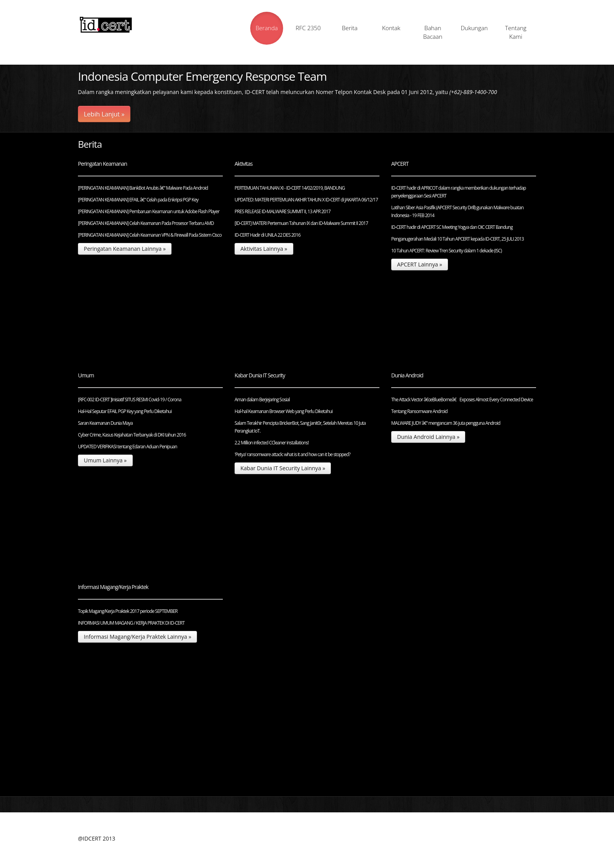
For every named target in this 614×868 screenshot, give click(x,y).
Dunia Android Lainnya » (428, 437)
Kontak (391, 28)
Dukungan (474, 28)
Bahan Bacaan (433, 32)
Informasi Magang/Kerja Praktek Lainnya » (137, 637)
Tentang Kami (516, 32)
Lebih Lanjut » (104, 114)
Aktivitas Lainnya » (264, 249)
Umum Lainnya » (105, 460)
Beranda (266, 28)
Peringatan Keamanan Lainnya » (125, 249)
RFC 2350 (308, 28)
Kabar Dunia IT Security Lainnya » (283, 468)
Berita (350, 28)
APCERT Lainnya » (420, 264)
